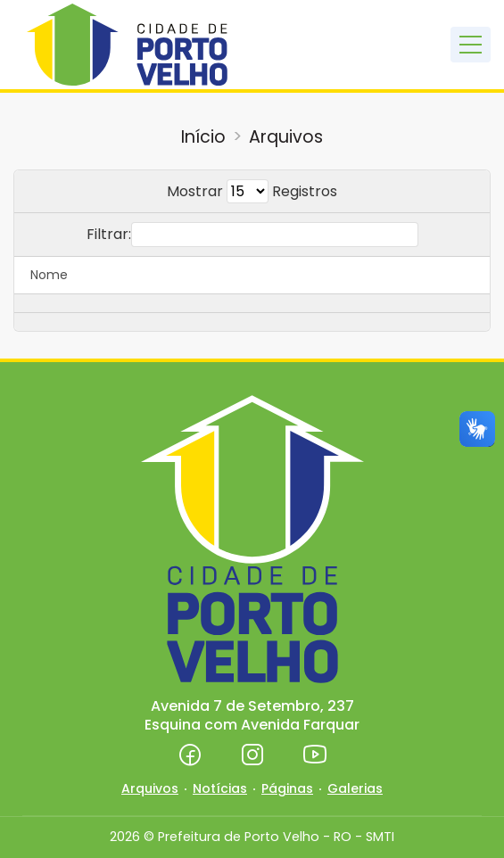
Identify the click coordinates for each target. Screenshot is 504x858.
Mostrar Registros (252, 191)
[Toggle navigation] (471, 45)
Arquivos (286, 137)
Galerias (355, 788)
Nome (49, 275)
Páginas (287, 788)
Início (203, 137)
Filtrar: (252, 235)
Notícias (220, 788)
